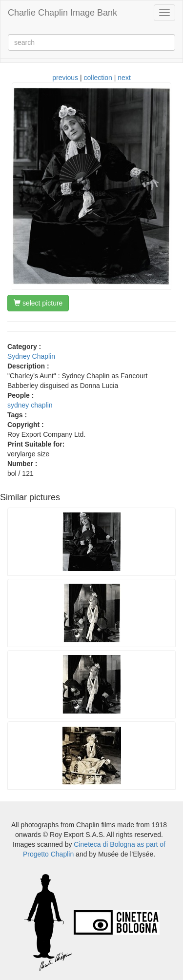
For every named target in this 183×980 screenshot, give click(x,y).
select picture (38, 303)
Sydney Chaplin (31, 356)
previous (65, 78)
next (124, 78)
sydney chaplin (30, 405)
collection (98, 78)
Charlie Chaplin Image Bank (62, 13)
